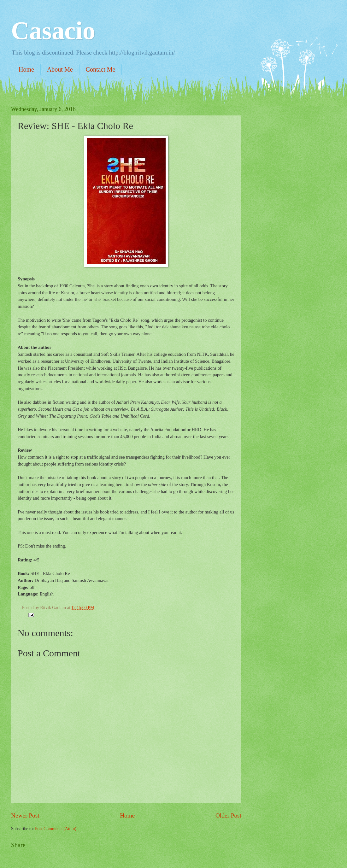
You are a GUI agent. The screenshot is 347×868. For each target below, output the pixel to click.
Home (26, 69)
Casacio (53, 31)
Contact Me (101, 69)
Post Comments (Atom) (56, 829)
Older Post (228, 815)
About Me (60, 69)
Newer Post (25, 815)
